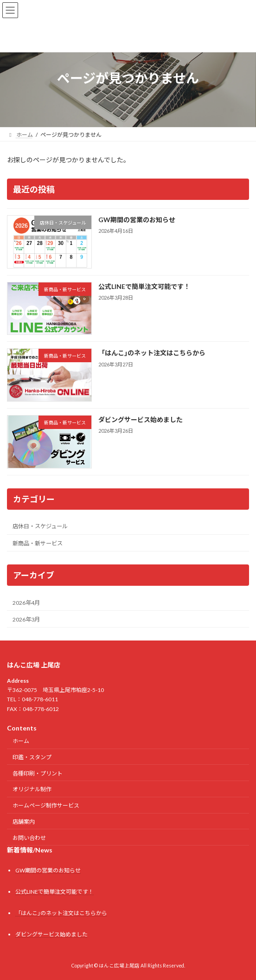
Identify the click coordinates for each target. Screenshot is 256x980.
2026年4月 (26, 602)
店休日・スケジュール (40, 526)
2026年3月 (26, 619)
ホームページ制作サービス (46, 805)
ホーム (21, 741)
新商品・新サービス (38, 543)
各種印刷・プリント (38, 773)
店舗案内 (24, 822)
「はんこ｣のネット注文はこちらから (152, 353)
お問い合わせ (29, 838)
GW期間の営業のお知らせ (137, 220)
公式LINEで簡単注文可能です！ (144, 286)
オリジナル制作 (32, 790)
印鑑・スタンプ (32, 757)
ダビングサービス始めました (141, 420)
